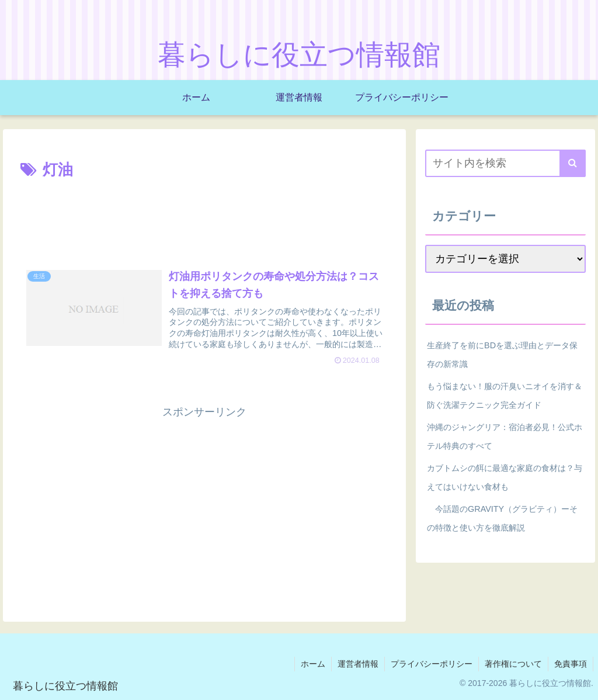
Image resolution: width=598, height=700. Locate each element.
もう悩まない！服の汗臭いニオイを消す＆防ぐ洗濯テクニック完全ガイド (505, 396)
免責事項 (571, 664)
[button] (573, 163)
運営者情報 (358, 664)
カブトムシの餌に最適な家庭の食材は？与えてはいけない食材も (505, 477)
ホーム (313, 664)
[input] (505, 163)
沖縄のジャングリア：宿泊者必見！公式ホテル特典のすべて (505, 436)
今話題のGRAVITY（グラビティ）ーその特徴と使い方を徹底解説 (502, 518)
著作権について (513, 664)
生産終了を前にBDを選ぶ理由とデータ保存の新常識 (502, 355)
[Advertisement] (204, 219)
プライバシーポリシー (432, 664)
